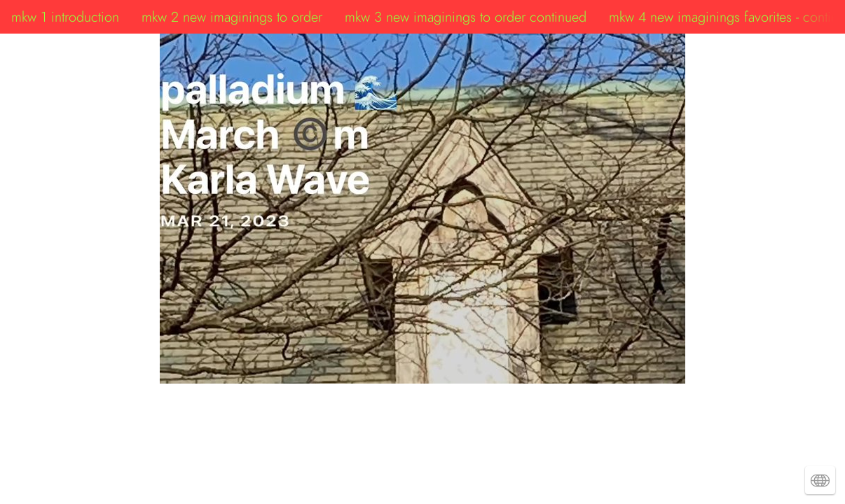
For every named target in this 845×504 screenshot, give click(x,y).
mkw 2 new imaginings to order (232, 17)
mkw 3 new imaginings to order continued (466, 17)
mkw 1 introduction (65, 17)
